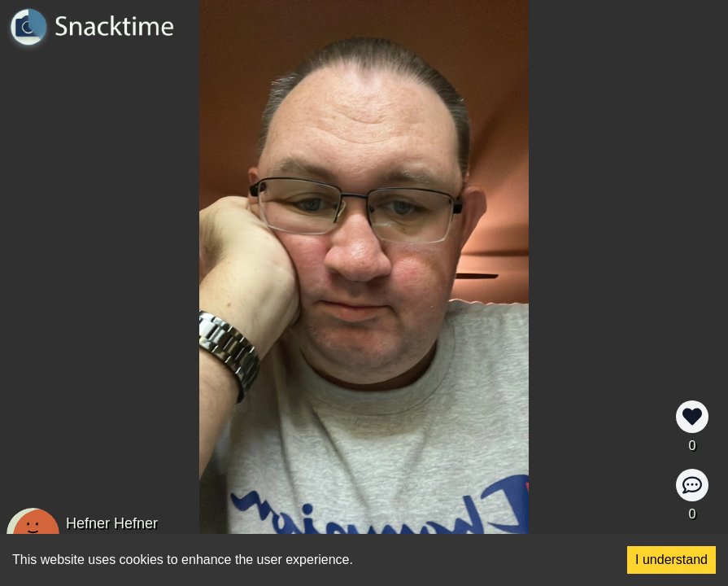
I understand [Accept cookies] (671, 560)
